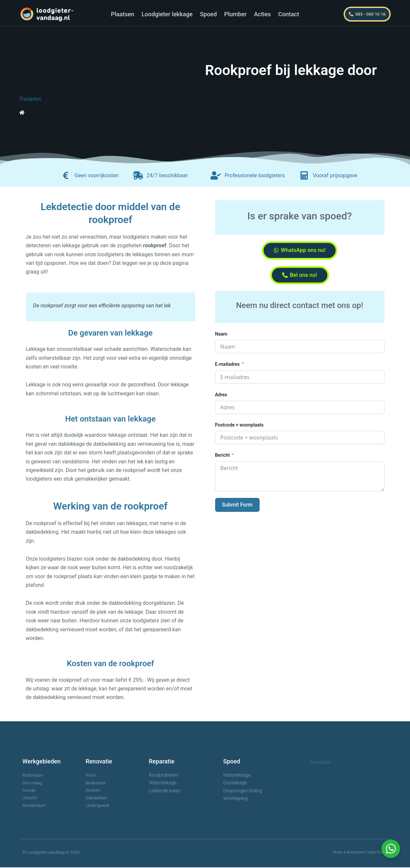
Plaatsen (123, 14)
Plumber (235, 14)
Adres (221, 397)
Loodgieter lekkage (167, 14)
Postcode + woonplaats (240, 427)
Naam (221, 336)
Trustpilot (31, 99)
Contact (289, 14)
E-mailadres (228, 366)
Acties (262, 14)
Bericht (223, 457)
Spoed (208, 14)
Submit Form (237, 507)
